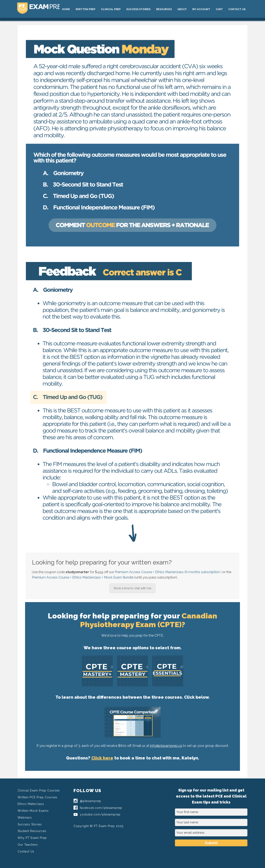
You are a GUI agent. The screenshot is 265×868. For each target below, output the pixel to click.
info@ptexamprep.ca (166, 746)
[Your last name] (211, 822)
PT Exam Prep (48, 9)
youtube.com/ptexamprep (97, 814)
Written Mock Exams (33, 811)
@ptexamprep (87, 801)
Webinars (25, 818)
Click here (102, 758)
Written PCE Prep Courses (37, 797)
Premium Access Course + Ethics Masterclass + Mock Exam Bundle (83, 577)
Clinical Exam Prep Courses (39, 790)
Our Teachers (28, 845)
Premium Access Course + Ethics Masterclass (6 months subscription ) (168, 572)
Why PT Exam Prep (32, 838)
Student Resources (32, 831)
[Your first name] (211, 812)
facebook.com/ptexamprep (98, 808)
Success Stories (30, 824)
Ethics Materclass (31, 804)
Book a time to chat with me (132, 588)
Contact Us (26, 851)
